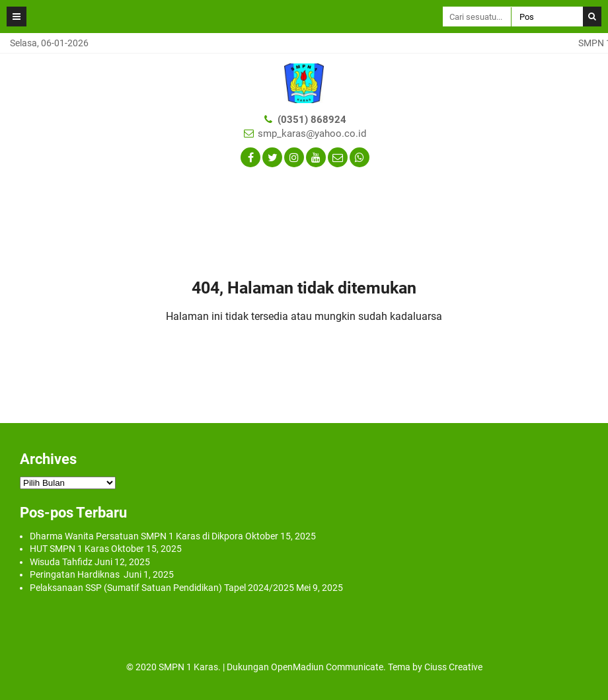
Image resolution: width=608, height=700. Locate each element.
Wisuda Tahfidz (61, 562)
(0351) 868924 (312, 120)
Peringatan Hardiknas (76, 574)
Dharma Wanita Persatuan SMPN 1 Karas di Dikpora (136, 536)
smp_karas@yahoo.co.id (312, 134)
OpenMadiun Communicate (327, 667)
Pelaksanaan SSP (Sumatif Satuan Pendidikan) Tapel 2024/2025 (162, 588)
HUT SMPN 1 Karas (69, 549)
